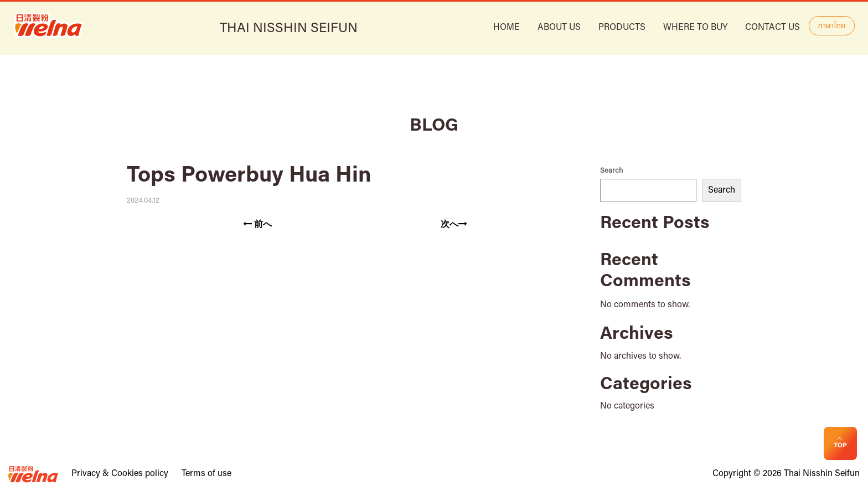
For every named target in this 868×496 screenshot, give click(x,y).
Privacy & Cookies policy (120, 474)
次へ (454, 224)
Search (611, 171)
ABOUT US (559, 28)
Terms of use (206, 474)
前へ (257, 224)
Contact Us (773, 28)
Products (622, 28)
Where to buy (695, 28)
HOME (507, 28)
